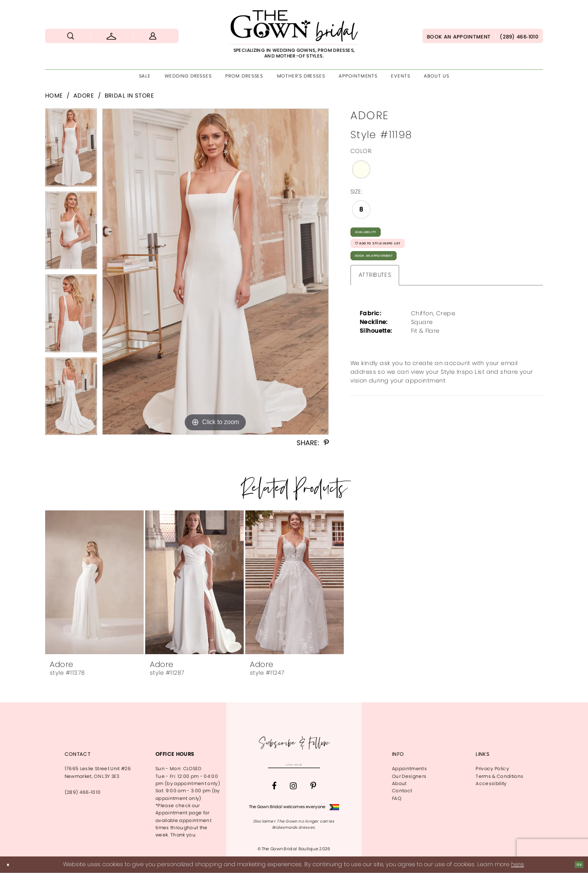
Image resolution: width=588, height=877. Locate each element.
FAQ (397, 798)
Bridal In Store (130, 96)
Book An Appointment (392, 278)
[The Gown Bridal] (294, 34)
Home (54, 96)
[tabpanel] (71, 150)
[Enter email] (294, 767)
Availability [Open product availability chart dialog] (376, 235)
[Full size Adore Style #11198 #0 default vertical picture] (215, 272)
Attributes (375, 300)
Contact (402, 791)
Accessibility (491, 784)
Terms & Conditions (499, 776)
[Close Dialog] (11, 869)
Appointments (409, 769)
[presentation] (94, 582)
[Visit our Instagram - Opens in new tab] (293, 790)
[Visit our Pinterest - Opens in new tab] (313, 790)
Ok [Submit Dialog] (576, 869)
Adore (84, 96)
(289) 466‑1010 (83, 792)
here (517, 868)
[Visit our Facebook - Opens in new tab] (274, 790)
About (399, 784)
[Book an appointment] (459, 36)
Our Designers (409, 776)
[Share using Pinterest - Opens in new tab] (326, 443)
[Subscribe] (334, 767)
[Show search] (71, 36)
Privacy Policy (492, 769)
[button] (153, 36)
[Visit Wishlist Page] (112, 36)
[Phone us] (519, 36)
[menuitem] (71, 36)
